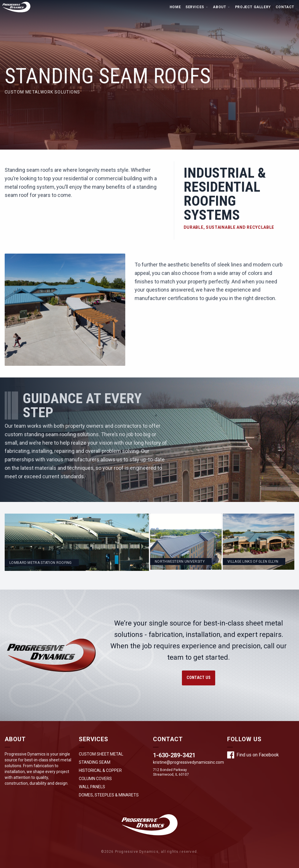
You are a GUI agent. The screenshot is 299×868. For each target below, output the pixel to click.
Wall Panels (92, 787)
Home (175, 7)
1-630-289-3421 (174, 755)
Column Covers (95, 779)
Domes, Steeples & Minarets (109, 795)
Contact (285, 7)
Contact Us (199, 678)
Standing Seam (95, 762)
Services (197, 7)
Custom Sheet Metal (101, 754)
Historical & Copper (100, 770)
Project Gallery (253, 7)
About (221, 7)
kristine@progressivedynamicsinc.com (188, 762)
